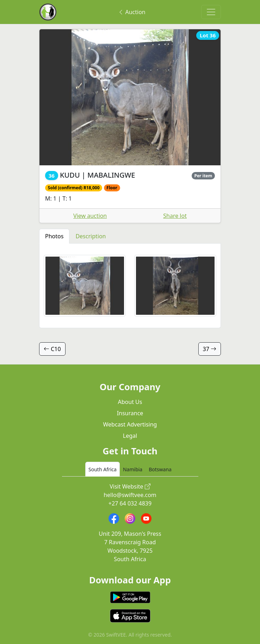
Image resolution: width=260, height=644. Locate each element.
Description (91, 236)
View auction (90, 216)
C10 (52, 349)
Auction (132, 12)
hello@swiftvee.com (130, 495)
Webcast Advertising (130, 424)
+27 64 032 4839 (130, 503)
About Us (130, 402)
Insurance (130, 413)
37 (210, 349)
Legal (130, 436)
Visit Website (130, 486)
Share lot (175, 216)
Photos (54, 236)
